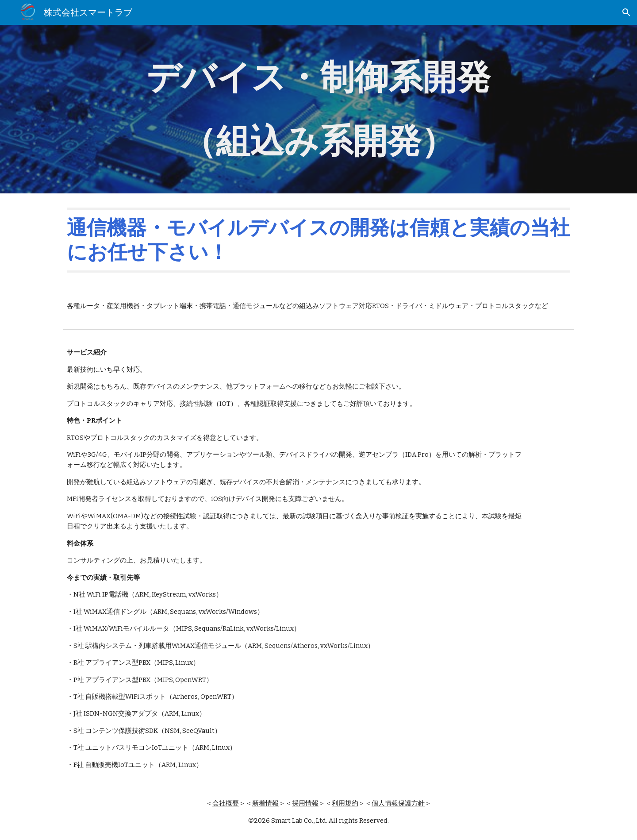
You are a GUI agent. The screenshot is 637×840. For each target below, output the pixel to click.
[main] (318, 109)
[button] (626, 12)
